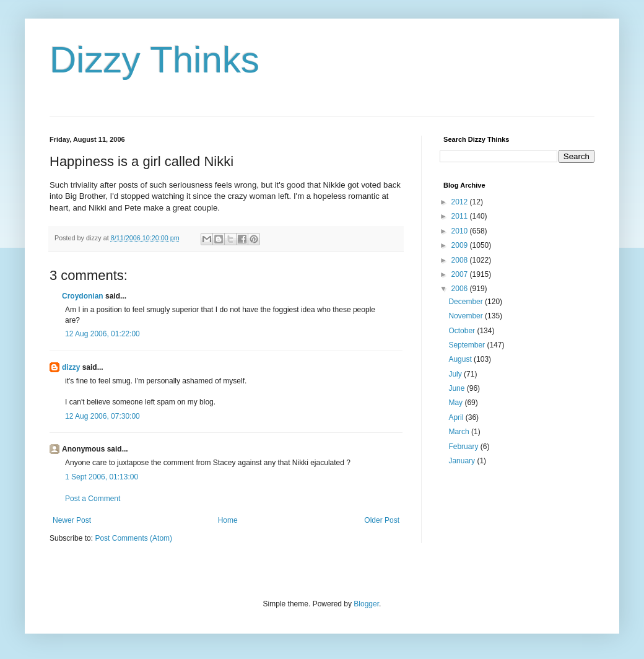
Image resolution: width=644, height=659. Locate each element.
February (464, 447)
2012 (461, 202)
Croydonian (83, 296)
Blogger (366, 604)
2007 (461, 274)
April (457, 417)
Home (228, 520)
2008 (461, 260)
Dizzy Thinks (154, 60)
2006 (461, 289)
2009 (461, 245)
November (467, 316)
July (456, 374)
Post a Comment (93, 499)
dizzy (71, 367)
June (457, 388)
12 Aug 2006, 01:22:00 (102, 334)
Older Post (382, 520)
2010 (461, 231)
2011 (461, 216)
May (456, 403)
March (460, 432)
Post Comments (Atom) (133, 538)
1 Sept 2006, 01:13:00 (102, 477)
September (468, 345)
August (461, 359)
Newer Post (72, 520)
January (463, 461)
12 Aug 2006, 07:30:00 (102, 416)
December (467, 302)
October (463, 331)
